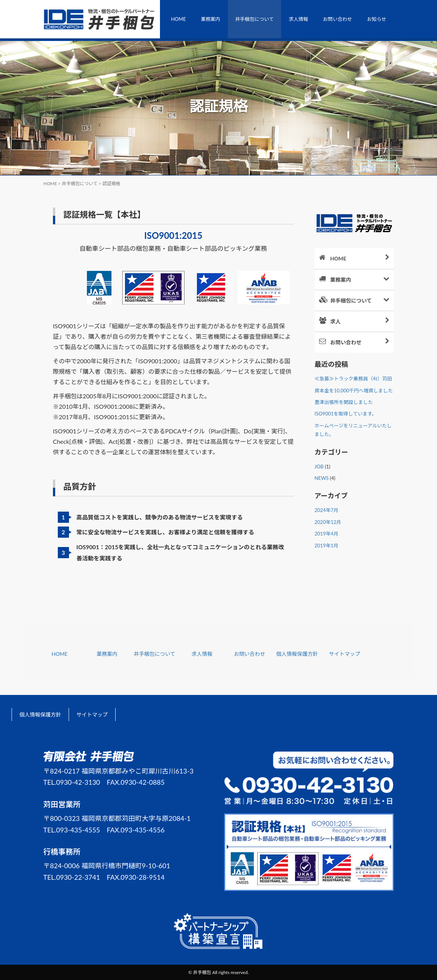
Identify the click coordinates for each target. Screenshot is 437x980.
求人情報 (298, 19)
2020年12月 (328, 522)
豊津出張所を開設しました (344, 402)
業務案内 (211, 19)
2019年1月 (327, 546)
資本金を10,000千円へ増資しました (354, 391)
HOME (179, 19)
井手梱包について (255, 19)
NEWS (322, 478)
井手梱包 (202, 972)
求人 (359, 321)
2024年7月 (327, 510)
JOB (319, 467)
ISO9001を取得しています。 (346, 414)
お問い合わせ (337, 19)
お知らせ (377, 19)
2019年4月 (327, 534)
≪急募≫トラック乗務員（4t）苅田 (353, 379)
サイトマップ (345, 654)
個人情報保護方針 (297, 654)
